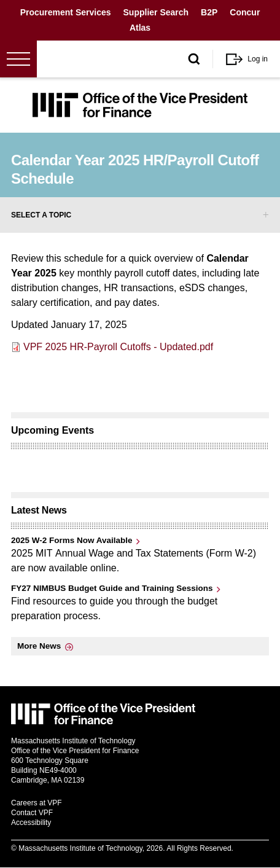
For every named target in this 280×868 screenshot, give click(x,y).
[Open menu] (18, 59)
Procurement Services (66, 12)
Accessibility (31, 823)
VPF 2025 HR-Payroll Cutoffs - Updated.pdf (118, 347)
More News (39, 646)
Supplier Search (156, 12)
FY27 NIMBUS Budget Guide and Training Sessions (112, 588)
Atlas (140, 28)
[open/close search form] (194, 59)
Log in (258, 59)
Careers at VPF (37, 803)
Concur (245, 12)
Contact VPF (32, 813)
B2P (209, 12)
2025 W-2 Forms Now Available (72, 540)
